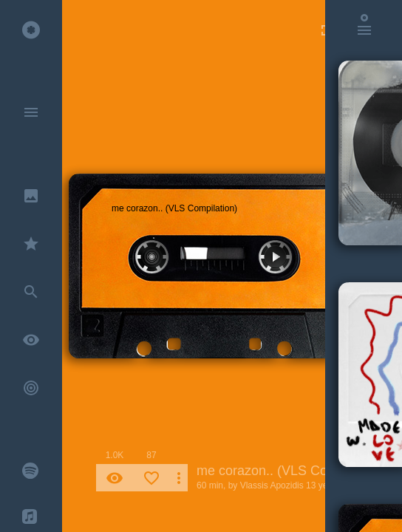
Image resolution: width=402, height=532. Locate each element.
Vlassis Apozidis (272, 485)
